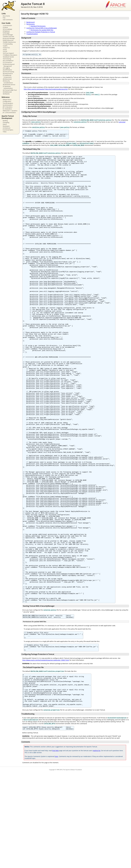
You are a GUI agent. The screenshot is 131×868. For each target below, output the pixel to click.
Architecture (6, 128)
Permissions (31, 24)
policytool (122, 122)
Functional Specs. (8, 130)
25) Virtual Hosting (8, 72)
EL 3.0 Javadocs (7, 109)
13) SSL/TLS (6, 48)
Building (5, 121)
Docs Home (6, 16)
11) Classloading (8, 44)
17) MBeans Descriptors (10, 55)
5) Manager (6, 33)
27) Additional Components (7, 76)
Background (30, 22)
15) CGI (5, 51)
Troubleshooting (32, 34)
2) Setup (5, 27)
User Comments (8, 20)
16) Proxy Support (8, 53)
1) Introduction (7, 25)
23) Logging (6, 68)
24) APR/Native (7, 70)
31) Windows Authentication (8, 87)
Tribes (5, 132)
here (56, 852)
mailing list (97, 846)
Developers (6, 126)
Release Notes (7, 100)
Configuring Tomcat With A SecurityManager (42, 28)
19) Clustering (7, 59)
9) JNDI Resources (8, 40)
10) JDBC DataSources (9, 42)
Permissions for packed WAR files (42, 30)
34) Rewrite (6, 94)
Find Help (55, 846)
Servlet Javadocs (8, 105)
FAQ (4, 18)
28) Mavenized (7, 79)
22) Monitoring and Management (9, 65)
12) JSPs (5, 46)
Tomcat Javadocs (8, 103)
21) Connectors (7, 62)
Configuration (7, 101)
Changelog (6, 122)
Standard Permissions (38, 26)
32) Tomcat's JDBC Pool (10, 90)
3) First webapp (7, 29)
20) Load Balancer (8, 61)
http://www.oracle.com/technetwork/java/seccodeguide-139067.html (46, 749)
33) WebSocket (7, 92)
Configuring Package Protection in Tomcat (41, 32)
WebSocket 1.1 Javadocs (10, 111)
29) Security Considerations (8, 82)
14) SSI (5, 49)
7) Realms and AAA (8, 37)
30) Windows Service (9, 85)
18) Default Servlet (8, 57)
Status (5, 124)
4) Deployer (6, 31)
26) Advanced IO (8, 73)
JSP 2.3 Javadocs (8, 107)
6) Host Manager (8, 35)
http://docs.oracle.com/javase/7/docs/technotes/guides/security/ (46, 89)
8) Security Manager (9, 38)
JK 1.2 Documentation (9, 112)
